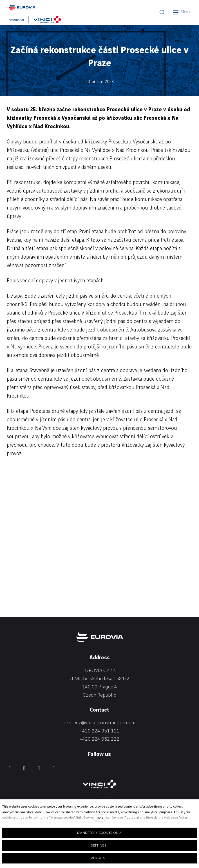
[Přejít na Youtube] (53, 768)
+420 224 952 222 (99, 739)
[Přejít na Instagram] (39, 768)
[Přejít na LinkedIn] (24, 768)
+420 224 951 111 (99, 731)
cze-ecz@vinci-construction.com (99, 723)
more (99, 818)
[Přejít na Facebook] (10, 768)
